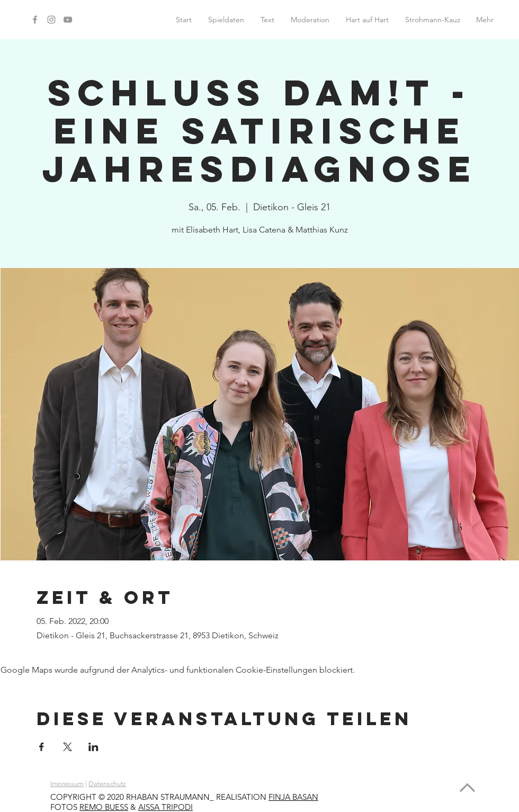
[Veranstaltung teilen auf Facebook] (42, 747)
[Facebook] (35, 20)
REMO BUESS (104, 807)
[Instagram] (51, 20)
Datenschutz (107, 784)
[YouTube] (68, 20)
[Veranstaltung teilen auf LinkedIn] (93, 747)
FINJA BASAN (293, 797)
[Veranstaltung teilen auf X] (68, 747)
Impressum (67, 784)
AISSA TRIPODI (165, 807)
